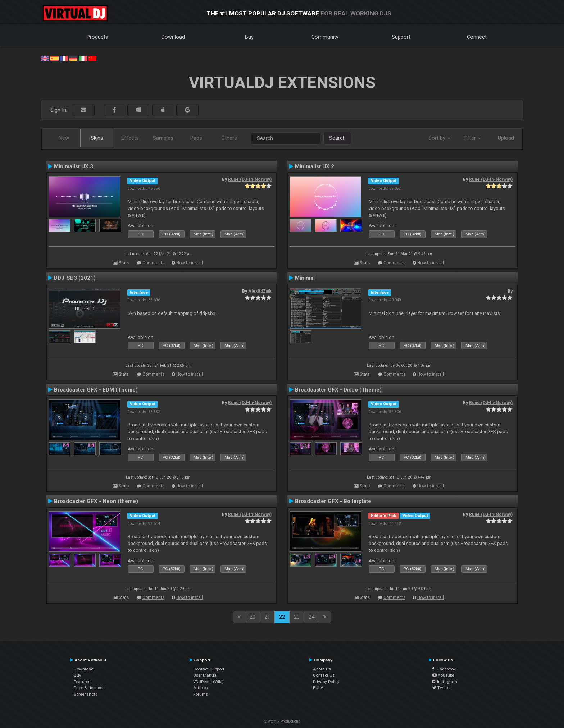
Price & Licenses (89, 688)
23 (297, 617)
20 (253, 617)
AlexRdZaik (260, 291)
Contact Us (324, 675)
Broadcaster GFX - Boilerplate (333, 501)
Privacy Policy (326, 682)
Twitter (442, 688)
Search (337, 138)
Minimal (305, 278)
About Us (322, 669)
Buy (249, 37)
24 (311, 617)
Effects (130, 138)
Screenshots (86, 694)
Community (325, 37)
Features (82, 682)
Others (229, 138)
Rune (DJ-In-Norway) (250, 179)
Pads (196, 138)
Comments (153, 263)
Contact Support (209, 669)
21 (267, 617)
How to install (190, 263)
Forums (201, 694)
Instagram (445, 682)
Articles (201, 688)
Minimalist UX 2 (315, 166)
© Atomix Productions (282, 721)
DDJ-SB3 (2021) (75, 278)
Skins (97, 138)
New (64, 138)
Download (173, 37)
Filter (473, 138)
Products (97, 37)
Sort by (439, 138)
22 (282, 617)
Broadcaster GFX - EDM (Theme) (96, 390)
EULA (318, 688)
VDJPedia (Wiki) (208, 682)
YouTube (443, 675)
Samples (163, 138)
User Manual (205, 675)
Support (401, 37)
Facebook (444, 669)
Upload (506, 138)
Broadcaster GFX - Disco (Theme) (338, 390)
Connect (477, 37)
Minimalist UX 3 (74, 166)
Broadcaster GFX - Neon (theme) (96, 501)
